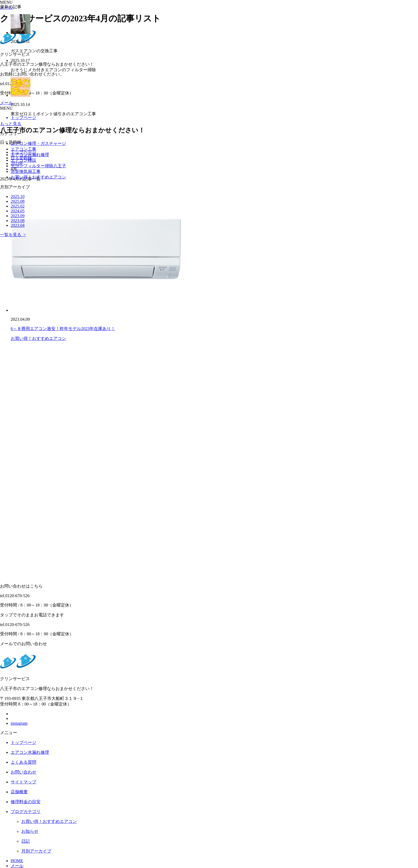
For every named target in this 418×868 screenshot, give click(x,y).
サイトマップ (23, 782)
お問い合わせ (23, 772)
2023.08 (18, 221)
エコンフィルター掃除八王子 (38, 166)
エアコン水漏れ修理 (30, 155)
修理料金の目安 (26, 802)
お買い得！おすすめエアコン (38, 338)
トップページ (23, 742)
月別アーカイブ (36, 851)
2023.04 (18, 225)
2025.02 (18, 206)
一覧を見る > (13, 235)
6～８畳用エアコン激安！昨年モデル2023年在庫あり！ (63, 329)
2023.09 (18, 216)
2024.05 (18, 211)
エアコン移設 (23, 160)
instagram (19, 723)
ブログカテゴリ (26, 812)
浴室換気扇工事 (26, 171)
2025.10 (18, 197)
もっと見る (11, 124)
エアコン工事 (23, 149)
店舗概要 (19, 792)
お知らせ (30, 831)
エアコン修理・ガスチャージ (38, 143)
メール (17, 866)
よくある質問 (23, 762)
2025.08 (18, 201)
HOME (17, 861)
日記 (26, 841)
